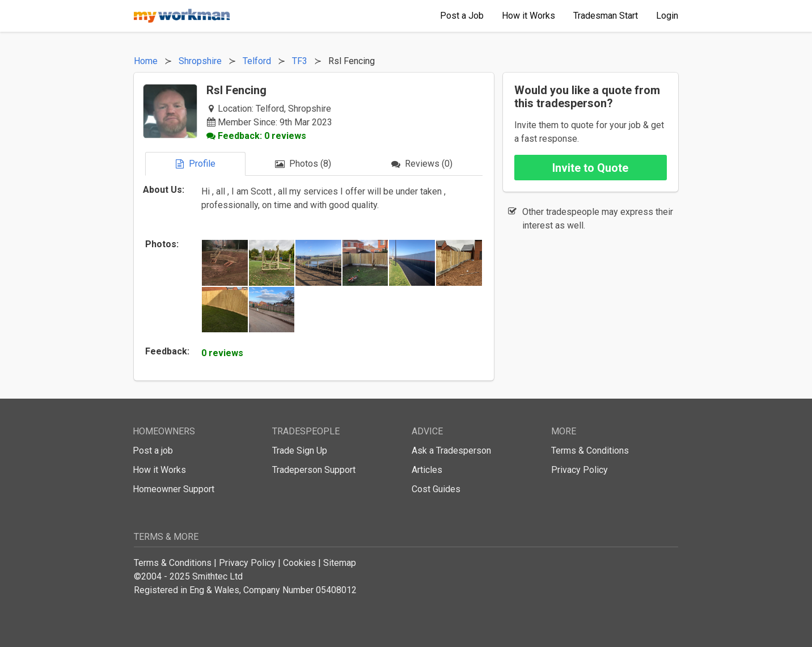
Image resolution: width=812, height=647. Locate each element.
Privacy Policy (580, 470)
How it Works (159, 470)
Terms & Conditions (590, 451)
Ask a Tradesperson (451, 451)
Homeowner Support (174, 489)
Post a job (153, 451)
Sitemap (340, 563)
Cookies (299, 563)
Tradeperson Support (314, 470)
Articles (427, 470)
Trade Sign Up (300, 451)
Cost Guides (436, 489)
